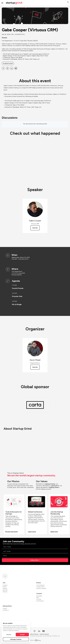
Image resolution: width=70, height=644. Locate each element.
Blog (38, 598)
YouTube (39, 599)
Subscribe (34, 560)
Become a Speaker (41, 588)
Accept (22, 634)
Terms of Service (34, 634)
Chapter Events (40, 587)
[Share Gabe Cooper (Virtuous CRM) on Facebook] (3, 68)
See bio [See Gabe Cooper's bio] (35, 228)
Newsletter (39, 596)
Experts (5, 587)
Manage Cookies (16, 639)
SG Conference (41, 585)
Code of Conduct (44, 634)
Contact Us (6, 610)
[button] (68, 2)
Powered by (35, 640)
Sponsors (5, 590)
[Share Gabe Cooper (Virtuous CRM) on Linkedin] (12, 68)
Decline (9, 634)
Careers (5, 609)
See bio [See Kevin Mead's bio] (35, 367)
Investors (5, 585)
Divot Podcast (40, 601)
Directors (5, 592)
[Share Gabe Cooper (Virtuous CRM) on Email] (16, 68)
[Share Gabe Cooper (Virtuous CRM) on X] (7, 68)
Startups (5, 588)
